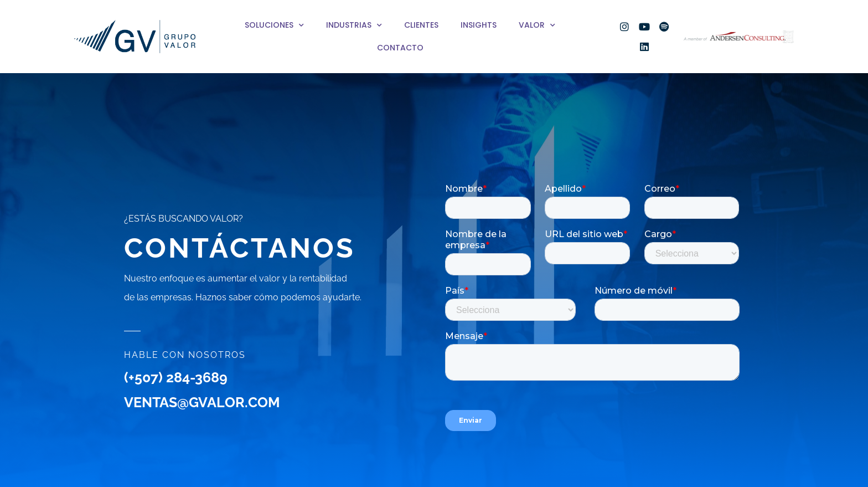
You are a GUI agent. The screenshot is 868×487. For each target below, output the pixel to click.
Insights (479, 25)
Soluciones (274, 25)
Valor (537, 25)
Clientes (421, 25)
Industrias (354, 25)
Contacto (400, 48)
